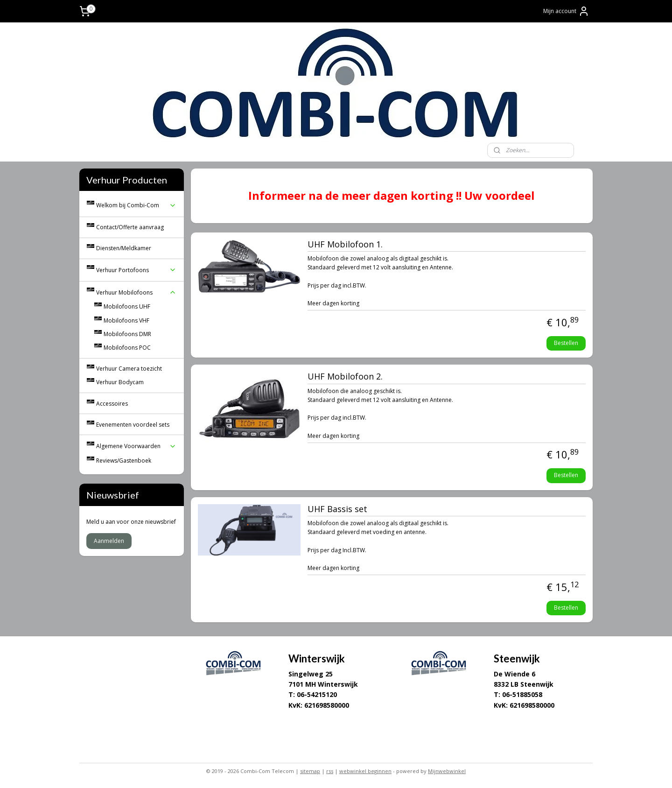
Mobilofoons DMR (127, 334)
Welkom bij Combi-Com (136, 205)
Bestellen (566, 343)
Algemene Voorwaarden (136, 446)
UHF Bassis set (337, 509)
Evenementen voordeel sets (133, 425)
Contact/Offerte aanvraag (130, 227)
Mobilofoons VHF (126, 320)
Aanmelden (109, 541)
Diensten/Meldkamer (124, 248)
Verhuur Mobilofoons (136, 292)
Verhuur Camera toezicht (129, 369)
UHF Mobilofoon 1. (345, 245)
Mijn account (566, 11)
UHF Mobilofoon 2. (345, 377)
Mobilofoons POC (127, 348)
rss (330, 771)
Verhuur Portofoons (136, 270)
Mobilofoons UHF (127, 306)
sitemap (310, 771)
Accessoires (112, 404)
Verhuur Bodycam (120, 382)
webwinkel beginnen (365, 771)
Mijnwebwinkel (447, 771)
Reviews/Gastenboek (124, 461)
